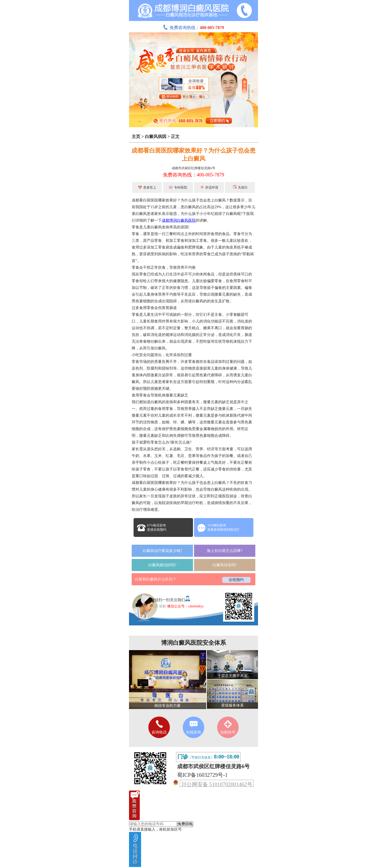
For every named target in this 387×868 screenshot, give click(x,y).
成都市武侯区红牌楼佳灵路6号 (193, 168)
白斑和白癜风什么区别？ (156, 579)
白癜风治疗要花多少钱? (162, 551)
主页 (136, 137)
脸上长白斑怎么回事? (225, 551)
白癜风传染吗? (225, 565)
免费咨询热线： (193, 28)
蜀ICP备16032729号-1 (202, 775)
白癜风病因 (156, 137)
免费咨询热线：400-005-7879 (193, 175)
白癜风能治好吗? (162, 565)
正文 (175, 137)
